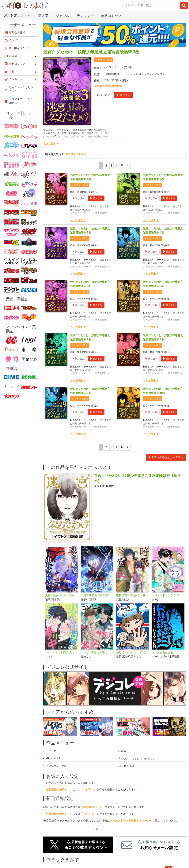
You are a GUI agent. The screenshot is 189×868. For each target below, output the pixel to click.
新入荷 (43, 16)
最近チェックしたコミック (21, 89)
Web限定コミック (17, 16)
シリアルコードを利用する (21, 101)
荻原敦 (128, 67)
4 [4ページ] (117, 166)
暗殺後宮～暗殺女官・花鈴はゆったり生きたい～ (132, 595)
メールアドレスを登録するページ (130, 821)
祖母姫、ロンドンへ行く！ (132, 652)
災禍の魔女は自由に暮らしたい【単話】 (61, 595)
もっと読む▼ (51, 144)
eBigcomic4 (113, 74)
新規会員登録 (17, 32)
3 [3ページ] (112, 166)
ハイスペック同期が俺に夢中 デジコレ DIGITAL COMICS (61, 652)
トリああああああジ (164, 652)
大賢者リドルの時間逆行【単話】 (97, 595)
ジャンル (62, 16)
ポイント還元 (105, 60)
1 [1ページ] (101, 166)
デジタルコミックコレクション (146, 74)
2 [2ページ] (106, 166)
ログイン (89, 790)
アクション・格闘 (56, 766)
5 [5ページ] (122, 166)
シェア (97, 829)
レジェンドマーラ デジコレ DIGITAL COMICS (168, 595)
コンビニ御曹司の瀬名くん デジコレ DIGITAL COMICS (97, 652)
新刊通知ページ (93, 807)
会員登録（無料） (57, 790)
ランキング (85, 16)
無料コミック (111, 16)
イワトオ (111, 67)
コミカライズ (126, 766)
